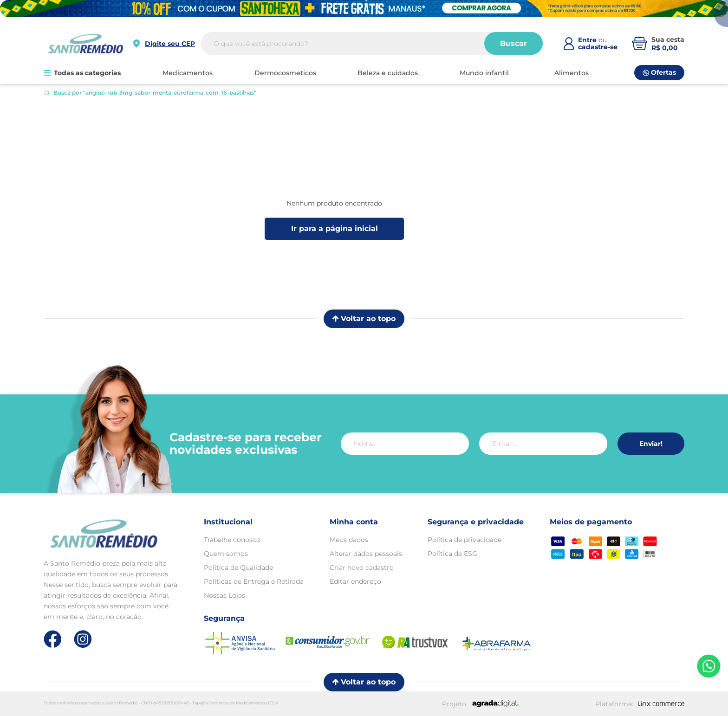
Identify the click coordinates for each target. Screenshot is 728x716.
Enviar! (651, 444)
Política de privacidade (465, 540)
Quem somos (226, 554)
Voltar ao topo (364, 319)
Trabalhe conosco (232, 540)
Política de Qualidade (238, 568)
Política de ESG (452, 554)
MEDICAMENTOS (188, 73)
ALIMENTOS (572, 73)
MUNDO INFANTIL (484, 73)
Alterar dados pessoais (366, 554)
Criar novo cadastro (362, 568)
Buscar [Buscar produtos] (513, 43)
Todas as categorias (82, 73)
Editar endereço (355, 581)
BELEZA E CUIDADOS (388, 73)
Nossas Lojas (224, 595)
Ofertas (659, 72)
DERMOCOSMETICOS (285, 73)
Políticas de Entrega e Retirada (254, 581)
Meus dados (349, 540)
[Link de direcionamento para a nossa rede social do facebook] (53, 639)
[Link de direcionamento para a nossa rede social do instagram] (83, 639)
